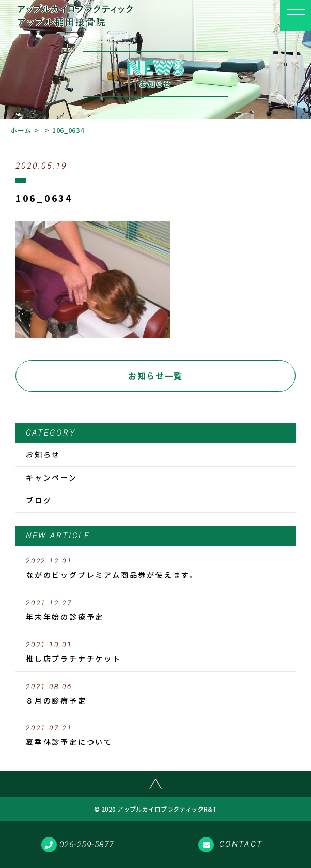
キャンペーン (52, 477)
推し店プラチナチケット (155, 652)
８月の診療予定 (155, 694)
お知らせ (43, 454)
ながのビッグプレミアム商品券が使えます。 (155, 568)
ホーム (21, 130)
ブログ (39, 500)
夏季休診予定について (155, 736)
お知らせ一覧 (155, 376)
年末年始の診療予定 (155, 610)
